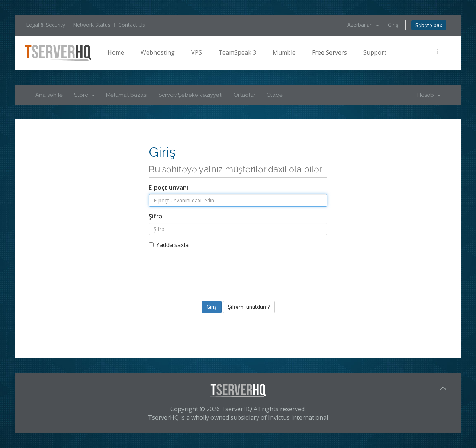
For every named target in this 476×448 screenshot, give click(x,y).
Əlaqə (275, 95)
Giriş (393, 25)
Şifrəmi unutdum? (249, 307)
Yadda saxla (169, 245)
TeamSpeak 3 (237, 52)
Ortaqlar (245, 95)
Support (375, 52)
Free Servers (329, 52)
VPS (197, 52)
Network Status (92, 25)
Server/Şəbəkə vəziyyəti (190, 95)
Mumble (284, 52)
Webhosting (158, 52)
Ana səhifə (49, 95)
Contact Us (132, 25)
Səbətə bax (429, 25)
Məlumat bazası (127, 95)
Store (84, 95)
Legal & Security (46, 25)
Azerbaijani (363, 25)
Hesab (429, 95)
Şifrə (155, 216)
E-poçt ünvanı (168, 188)
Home (116, 52)
